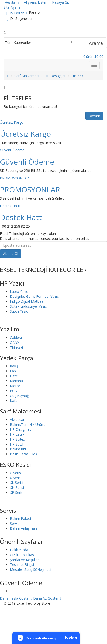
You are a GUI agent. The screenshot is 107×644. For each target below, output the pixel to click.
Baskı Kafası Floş (23, 454)
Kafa (14, 401)
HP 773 (77, 76)
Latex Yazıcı (19, 291)
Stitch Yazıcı (19, 311)
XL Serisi (17, 483)
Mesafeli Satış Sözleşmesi (31, 570)
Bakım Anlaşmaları (25, 528)
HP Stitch (17, 444)
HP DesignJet (55, 76)
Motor (15, 386)
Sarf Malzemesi (27, 76)
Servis (15, 523)
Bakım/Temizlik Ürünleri (29, 424)
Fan (13, 371)
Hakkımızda (19, 550)
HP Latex (17, 434)
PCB (13, 391)
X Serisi (16, 478)
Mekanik (17, 381)
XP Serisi (17, 492)
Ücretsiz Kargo (12, 122)
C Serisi (16, 473)
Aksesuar (17, 420)
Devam (94, 116)
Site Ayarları (13, 7)
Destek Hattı (10, 206)
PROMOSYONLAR (14, 178)
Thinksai (16, 347)
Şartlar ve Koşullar (24, 560)
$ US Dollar (16, 13)
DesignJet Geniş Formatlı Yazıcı (35, 296)
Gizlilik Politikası (22, 555)
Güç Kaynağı (20, 396)
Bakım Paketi (20, 519)
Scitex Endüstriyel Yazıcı (29, 306)
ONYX (15, 342)
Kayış (14, 366)
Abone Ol (11, 254)
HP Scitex (17, 439)
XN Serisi (17, 487)
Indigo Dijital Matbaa (27, 301)
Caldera (16, 338)
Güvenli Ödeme (12, 150)
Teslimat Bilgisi (22, 565)
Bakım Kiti (18, 449)
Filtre (14, 376)
